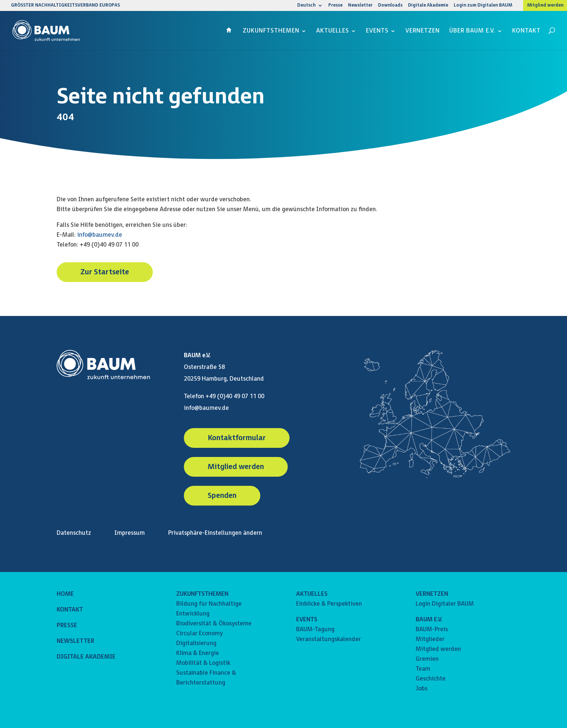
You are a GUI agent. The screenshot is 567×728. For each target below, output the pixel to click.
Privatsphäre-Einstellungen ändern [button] (215, 533)
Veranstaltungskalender (328, 639)
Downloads (390, 6)
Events (377, 31)
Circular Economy (199, 634)
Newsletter (360, 6)
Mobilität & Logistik (203, 663)
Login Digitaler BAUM (445, 604)
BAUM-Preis (432, 630)
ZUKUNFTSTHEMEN (202, 594)
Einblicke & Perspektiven (329, 604)
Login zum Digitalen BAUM (483, 6)
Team (423, 669)
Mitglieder (430, 639)
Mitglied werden (545, 5)
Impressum (130, 533)
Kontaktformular (237, 438)
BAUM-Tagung (315, 630)
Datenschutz (74, 533)
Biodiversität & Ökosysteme (214, 624)
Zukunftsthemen (271, 31)
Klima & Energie (198, 653)
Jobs (422, 689)
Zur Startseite (105, 272)
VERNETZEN (432, 594)
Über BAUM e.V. (472, 31)
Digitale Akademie (428, 6)
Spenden (222, 496)
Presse (335, 6)
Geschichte (431, 679)
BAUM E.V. (429, 620)
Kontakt (526, 31)
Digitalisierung (196, 643)
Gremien (427, 659)
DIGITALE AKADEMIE (86, 657)
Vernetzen (423, 31)
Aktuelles (333, 31)
